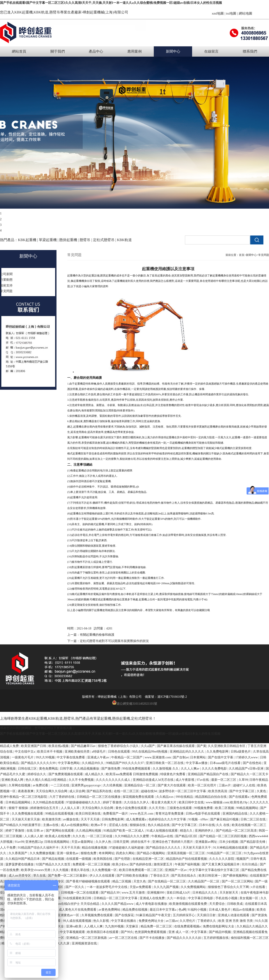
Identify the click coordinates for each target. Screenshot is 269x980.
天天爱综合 (217, 904)
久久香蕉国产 (18, 853)
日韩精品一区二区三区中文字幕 (116, 898)
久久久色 (79, 836)
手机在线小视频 (227, 898)
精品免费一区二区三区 (157, 926)
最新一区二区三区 (224, 780)
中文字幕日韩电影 (201, 898)
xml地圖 (218, 13)
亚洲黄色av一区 (69, 915)
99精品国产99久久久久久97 (125, 763)
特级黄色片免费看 (173, 774)
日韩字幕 (66, 769)
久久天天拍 (157, 808)
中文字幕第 (199, 932)
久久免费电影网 (218, 752)
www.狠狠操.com (218, 802)
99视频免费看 (204, 808)
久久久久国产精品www (118, 904)
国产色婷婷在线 (141, 864)
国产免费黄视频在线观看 (66, 774)
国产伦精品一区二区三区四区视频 (223, 836)
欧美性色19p (239, 802)
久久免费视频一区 (105, 870)
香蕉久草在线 (80, 870)
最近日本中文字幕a (163, 910)
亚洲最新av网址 (207, 842)
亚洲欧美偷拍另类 (78, 752)
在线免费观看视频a (188, 926)
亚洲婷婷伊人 (205, 831)
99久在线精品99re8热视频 (150, 752)
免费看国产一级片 (116, 814)
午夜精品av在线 (163, 836)
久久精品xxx (165, 797)
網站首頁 (19, 51)
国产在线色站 (253, 763)
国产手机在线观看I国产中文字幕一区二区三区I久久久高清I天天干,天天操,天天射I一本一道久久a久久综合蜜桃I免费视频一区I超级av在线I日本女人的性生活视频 (111, 3)
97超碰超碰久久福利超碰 (127, 848)
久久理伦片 (188, 921)
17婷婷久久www (247, 757)
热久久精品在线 (159, 825)
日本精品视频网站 (18, 802)
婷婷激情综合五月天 (45, 808)
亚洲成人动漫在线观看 (234, 915)
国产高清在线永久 (184, 876)
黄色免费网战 (49, 769)
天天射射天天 (229, 893)
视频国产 (243, 859)
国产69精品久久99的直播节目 (21, 825)
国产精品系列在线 (100, 791)
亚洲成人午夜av (99, 757)
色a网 (182, 910)
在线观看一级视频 (79, 859)
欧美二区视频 (225, 808)
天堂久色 (140, 881)
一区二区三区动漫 (100, 836)
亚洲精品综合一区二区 (140, 785)
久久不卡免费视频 (82, 780)
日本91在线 (207, 825)
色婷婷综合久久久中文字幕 (168, 819)
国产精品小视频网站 (151, 853)
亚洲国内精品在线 (235, 814)
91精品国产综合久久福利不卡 (39, 848)
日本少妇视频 (229, 842)
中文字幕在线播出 (124, 921)
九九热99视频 (115, 926)
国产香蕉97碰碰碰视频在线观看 (89, 881)
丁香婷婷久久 (207, 921)
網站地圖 (245, 13)
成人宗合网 (77, 791)
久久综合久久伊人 (137, 802)
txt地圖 (231, 13)
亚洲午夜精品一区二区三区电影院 (24, 797)
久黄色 (262, 791)
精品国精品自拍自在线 (211, 797)
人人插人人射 (34, 836)
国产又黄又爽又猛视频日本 (221, 864)
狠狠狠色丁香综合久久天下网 (229, 887)
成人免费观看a (137, 819)
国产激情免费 (111, 769)
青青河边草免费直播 (170, 814)
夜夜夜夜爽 (26, 791)
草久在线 (40, 876)
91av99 (19, 842)
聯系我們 (250, 51)
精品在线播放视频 (95, 848)
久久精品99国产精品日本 (23, 859)
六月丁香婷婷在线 (62, 797)
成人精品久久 (95, 774)
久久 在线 (223, 825)
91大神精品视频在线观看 (231, 848)
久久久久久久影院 (222, 859)
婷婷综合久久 (37, 774)
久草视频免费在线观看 (98, 915)
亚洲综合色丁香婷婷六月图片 (173, 842)
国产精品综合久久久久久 (164, 848)
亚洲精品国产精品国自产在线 (208, 774)
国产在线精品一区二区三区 (167, 881)
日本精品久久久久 (205, 893)
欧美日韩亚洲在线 (89, 814)
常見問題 (264, 255)
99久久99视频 (46, 757)
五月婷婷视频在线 (217, 938)
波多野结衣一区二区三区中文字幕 (183, 791)
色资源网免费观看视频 (151, 932)
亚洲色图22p (34, 842)
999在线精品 (185, 797)
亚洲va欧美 (74, 926)
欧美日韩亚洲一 (210, 876)
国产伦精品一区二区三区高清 (237, 831)
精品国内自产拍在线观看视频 (187, 859)
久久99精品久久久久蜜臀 (132, 836)
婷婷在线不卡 (141, 842)
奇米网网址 (106, 853)
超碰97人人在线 (245, 785)
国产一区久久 (75, 887)
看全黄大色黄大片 (164, 802)
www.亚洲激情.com (158, 757)
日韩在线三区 (28, 769)
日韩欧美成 (235, 904)
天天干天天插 (91, 819)
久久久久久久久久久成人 (114, 780)
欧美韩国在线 (103, 859)
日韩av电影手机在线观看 (203, 814)
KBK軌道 (55, 718)
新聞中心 (173, 51)
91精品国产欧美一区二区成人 (124, 831)
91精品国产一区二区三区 (225, 853)
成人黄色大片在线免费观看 (78, 910)
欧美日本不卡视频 (50, 752)
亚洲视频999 (156, 893)
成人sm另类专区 (20, 876)
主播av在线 (51, 825)
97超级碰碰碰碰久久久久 (84, 802)
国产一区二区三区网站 (238, 881)
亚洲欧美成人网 (13, 780)
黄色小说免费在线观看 (132, 808)
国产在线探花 (125, 915)
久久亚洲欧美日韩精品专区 (227, 746)
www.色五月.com (142, 814)
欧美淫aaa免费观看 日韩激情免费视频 (132, 774)
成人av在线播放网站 (75, 825)
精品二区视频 (122, 881)
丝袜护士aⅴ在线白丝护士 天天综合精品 (73, 904)
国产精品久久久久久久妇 (184, 938)
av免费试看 (41, 785)
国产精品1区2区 (187, 836)
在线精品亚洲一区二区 (149, 859)
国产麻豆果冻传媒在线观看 (176, 746)
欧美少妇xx (120, 864)
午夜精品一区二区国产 (127, 757)
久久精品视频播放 (87, 769)
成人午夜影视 (185, 780)
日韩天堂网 (121, 842)
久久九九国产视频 (167, 887)
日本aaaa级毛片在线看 (226, 763)
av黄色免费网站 (110, 910)
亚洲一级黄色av (68, 853)
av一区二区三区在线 (124, 938)
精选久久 (187, 831)
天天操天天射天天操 (26, 819)
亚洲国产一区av (176, 870)
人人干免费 (8, 848)
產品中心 (96, 51)
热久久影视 (102, 921)
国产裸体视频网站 (236, 876)
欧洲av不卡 (99, 825)
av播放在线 (71, 819)
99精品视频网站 (248, 808)
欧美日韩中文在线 (192, 802)
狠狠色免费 (89, 853)
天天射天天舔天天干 (197, 848)
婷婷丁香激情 (113, 802)
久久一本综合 (177, 898)
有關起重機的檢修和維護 (97, 635)
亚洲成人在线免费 (153, 898)
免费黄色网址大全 (152, 921)
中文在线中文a (25, 752)
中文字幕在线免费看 (71, 757)
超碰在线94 (149, 791)
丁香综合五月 (160, 876)
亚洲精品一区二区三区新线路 (87, 938)
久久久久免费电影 (215, 769)
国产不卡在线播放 (152, 938)
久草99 (243, 780)
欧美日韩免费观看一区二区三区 (141, 870)
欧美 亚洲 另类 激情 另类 (236, 921)
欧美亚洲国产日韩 (34, 746)
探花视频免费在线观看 (139, 797)
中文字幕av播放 (197, 763)
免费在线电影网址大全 (219, 926)
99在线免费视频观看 (137, 769)
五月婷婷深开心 (184, 915)
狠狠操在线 (138, 825)
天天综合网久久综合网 (52, 791)
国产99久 (127, 932)
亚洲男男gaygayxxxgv (86, 785)
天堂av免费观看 (141, 887)
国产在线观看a (239, 797)
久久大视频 (61, 870)
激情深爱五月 (163, 864)
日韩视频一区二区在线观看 (80, 893)
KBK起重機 (24, 12)
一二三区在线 (60, 785)
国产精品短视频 (54, 859)
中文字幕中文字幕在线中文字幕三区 (215, 870)
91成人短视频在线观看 (163, 831)
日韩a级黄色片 (241, 752)
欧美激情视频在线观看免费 (189, 904)
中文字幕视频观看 (73, 932)
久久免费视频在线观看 (28, 814)
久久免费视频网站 (194, 887)
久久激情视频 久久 (166, 769)
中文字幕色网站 (69, 763)
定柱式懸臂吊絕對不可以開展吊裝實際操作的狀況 (114, 641)
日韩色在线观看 (119, 752)
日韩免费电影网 (113, 819)
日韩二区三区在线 (254, 819)
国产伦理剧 (123, 859)
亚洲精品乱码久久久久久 (187, 752)
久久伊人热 (104, 842)
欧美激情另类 (52, 819)
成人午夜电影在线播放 (152, 904)
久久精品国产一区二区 (204, 881)
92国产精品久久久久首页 (54, 864)
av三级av (172, 921)
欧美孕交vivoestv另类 (36, 870)
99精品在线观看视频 (60, 814)
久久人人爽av (191, 769)
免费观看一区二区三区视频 (92, 864)
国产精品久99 (111, 893)
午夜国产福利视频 (188, 864)
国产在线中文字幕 (221, 757)
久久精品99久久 (93, 763)
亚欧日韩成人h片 (179, 893)
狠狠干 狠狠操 (19, 808)
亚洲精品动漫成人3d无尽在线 (154, 780)
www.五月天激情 (134, 893)
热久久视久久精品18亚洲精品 (46, 780)
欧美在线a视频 (59, 746)
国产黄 (202, 746)
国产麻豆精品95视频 (225, 819)
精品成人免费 (10, 746)
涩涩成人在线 (119, 825)
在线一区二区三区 (127, 791)
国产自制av (181, 757)
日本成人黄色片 (220, 910)
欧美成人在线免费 (58, 836)
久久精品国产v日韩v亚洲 (247, 769)
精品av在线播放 (244, 910)
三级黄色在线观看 (180, 808)
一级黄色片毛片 (23, 757)
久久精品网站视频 (89, 831)
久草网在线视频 (20, 785)
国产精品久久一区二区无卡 (249, 774)
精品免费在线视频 (135, 910)
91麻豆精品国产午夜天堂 (154, 915)
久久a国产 (148, 746)
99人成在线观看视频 (78, 921)
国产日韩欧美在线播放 (133, 876)
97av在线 (203, 780)
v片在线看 (259, 887)
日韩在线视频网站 (57, 842)
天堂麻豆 (132, 926)
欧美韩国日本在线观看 (103, 932)
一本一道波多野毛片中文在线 (107, 887)
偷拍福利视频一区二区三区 (250, 938)
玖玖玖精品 (250, 864)
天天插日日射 (207, 915)
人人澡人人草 (71, 808)
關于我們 (58, 51)
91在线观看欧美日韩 (78, 898)
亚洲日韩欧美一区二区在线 (165, 763)
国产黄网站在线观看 (60, 831)
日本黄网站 (198, 757)
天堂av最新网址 (83, 842)
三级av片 (225, 785)
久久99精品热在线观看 (49, 802)
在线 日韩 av (35, 831)
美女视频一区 (249, 898)
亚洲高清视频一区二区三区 (187, 853)
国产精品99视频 (220, 932)
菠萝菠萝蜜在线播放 (20, 864)
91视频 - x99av (198, 819)
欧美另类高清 (218, 791)
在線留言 (211, 51)
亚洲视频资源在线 (85, 943)
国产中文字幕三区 (242, 791)
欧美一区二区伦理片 (203, 785)
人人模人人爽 (94, 926)
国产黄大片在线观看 (172, 785)
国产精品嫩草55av (84, 746)
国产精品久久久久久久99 (39, 763)
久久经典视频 (113, 785)
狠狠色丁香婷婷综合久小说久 (119, 746)
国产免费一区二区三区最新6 (68, 876)
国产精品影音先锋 (253, 842)
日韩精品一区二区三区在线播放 (99, 797)
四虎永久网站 (126, 853)
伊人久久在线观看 (102, 876)
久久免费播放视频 (43, 853)
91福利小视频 (197, 910)
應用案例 (134, 51)
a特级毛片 (99, 752)
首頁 (242, 255)
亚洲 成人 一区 (179, 932)
